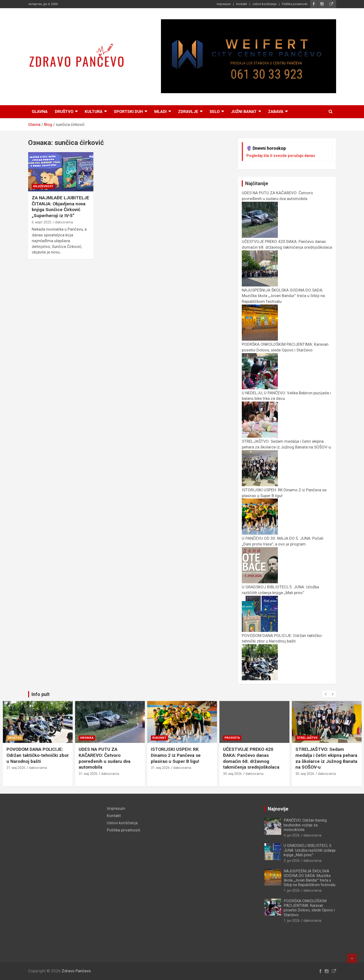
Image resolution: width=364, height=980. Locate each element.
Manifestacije (20, 738)
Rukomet (232, 738)
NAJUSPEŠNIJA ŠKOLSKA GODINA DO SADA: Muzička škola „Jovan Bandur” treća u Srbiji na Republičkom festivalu (310, 878)
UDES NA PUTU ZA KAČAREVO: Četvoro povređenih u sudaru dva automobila (277, 199)
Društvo (64, 111)
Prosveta (304, 738)
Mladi (160, 111)
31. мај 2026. (88, 768)
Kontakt (242, 4)
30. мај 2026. (305, 774)
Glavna (40, 111)
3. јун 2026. (292, 861)
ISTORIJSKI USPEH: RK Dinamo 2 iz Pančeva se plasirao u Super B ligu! (248, 755)
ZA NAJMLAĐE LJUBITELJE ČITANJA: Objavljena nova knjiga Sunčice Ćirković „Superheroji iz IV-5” (61, 207)
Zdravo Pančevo (76, 971)
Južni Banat (244, 111)
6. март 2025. (42, 222)
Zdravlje (188, 111)
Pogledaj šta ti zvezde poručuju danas (281, 156)
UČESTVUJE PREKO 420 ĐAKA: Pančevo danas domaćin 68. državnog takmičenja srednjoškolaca (287, 247)
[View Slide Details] (249, 56)
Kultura (94, 111)
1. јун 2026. (15, 768)
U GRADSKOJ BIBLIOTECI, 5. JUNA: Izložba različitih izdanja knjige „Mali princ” (280, 593)
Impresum (224, 4)
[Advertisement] (64, 878)
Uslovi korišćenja (265, 4)
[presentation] (326, 694)
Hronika (159, 738)
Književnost (43, 186)
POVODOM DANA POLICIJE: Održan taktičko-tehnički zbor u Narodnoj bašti (282, 641)
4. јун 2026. (292, 835)
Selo (215, 111)
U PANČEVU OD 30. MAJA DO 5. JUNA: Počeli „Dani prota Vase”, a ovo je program (283, 544)
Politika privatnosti (295, 4)
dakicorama (64, 222)
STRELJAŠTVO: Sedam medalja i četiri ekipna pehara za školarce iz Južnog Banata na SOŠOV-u (286, 447)
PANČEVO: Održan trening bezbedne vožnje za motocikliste (305, 825)
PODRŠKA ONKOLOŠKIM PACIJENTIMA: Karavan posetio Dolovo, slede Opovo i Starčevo (285, 350)
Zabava (276, 111)
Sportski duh (128, 111)
